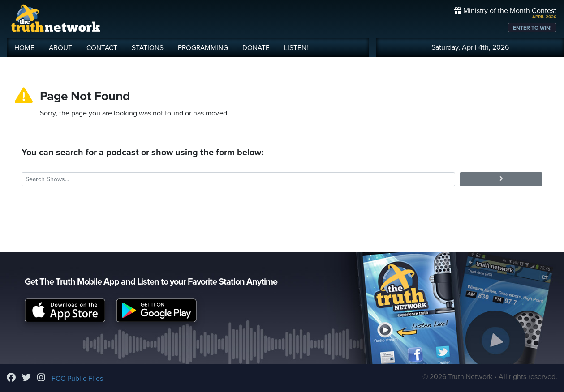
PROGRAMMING (203, 48)
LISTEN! (296, 48)
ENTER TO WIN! (532, 28)
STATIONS (148, 48)
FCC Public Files (77, 379)
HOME (24, 48)
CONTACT (102, 48)
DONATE (256, 48)
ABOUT (60, 48)
